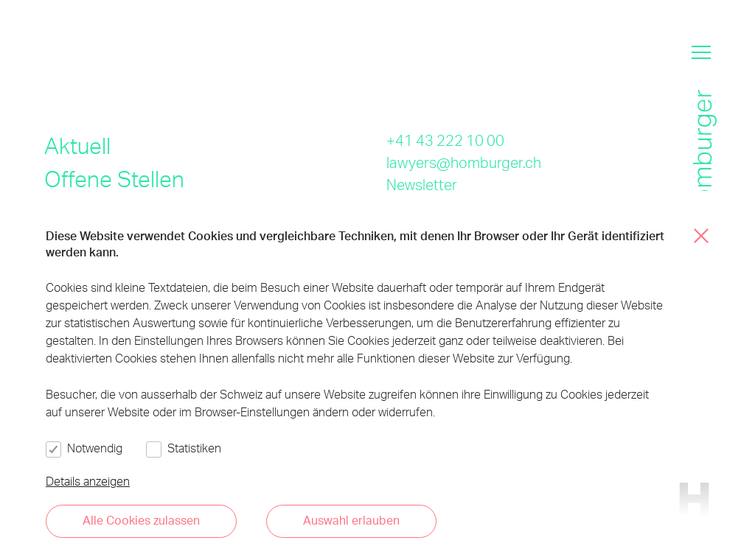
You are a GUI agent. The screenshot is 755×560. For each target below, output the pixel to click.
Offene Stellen (114, 178)
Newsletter (422, 184)
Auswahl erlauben (351, 520)
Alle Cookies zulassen (141, 520)
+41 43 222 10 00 (445, 140)
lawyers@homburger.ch (464, 162)
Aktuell (77, 145)
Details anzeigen (88, 481)
